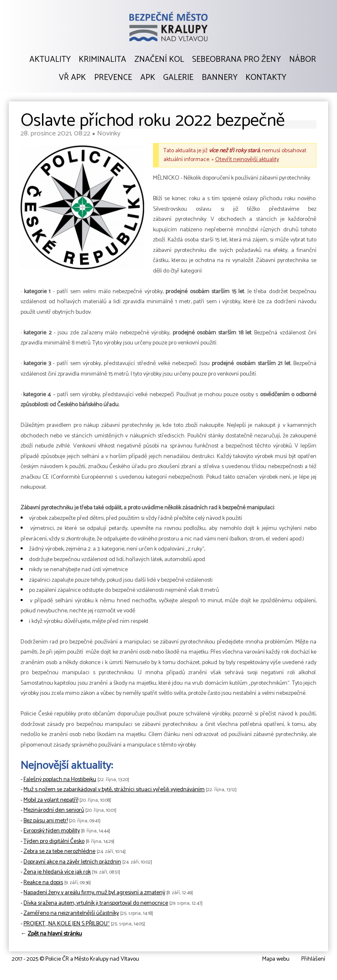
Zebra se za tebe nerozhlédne (59, 852)
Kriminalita (102, 60)
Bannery (220, 78)
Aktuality (50, 60)
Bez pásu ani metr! (46, 821)
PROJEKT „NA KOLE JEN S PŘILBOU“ (67, 924)
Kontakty (266, 78)
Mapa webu (276, 959)
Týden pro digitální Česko (54, 841)
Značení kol (159, 60)
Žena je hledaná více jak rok (57, 872)
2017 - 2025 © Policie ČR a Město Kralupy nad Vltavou (75, 959)
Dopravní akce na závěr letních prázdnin (72, 862)
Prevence (113, 78)
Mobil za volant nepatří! (51, 800)
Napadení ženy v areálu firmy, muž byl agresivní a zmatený (94, 893)
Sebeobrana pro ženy (236, 60)
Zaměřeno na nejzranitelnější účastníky (71, 913)
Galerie (178, 78)
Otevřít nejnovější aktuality (247, 160)
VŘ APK (72, 78)
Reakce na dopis (43, 883)
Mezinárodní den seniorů (54, 810)
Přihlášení (313, 959)
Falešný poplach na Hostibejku (60, 780)
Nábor (303, 60)
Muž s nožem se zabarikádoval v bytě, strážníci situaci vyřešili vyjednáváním (114, 790)
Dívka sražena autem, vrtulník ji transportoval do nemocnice (96, 903)
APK (148, 78)
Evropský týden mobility (52, 831)
